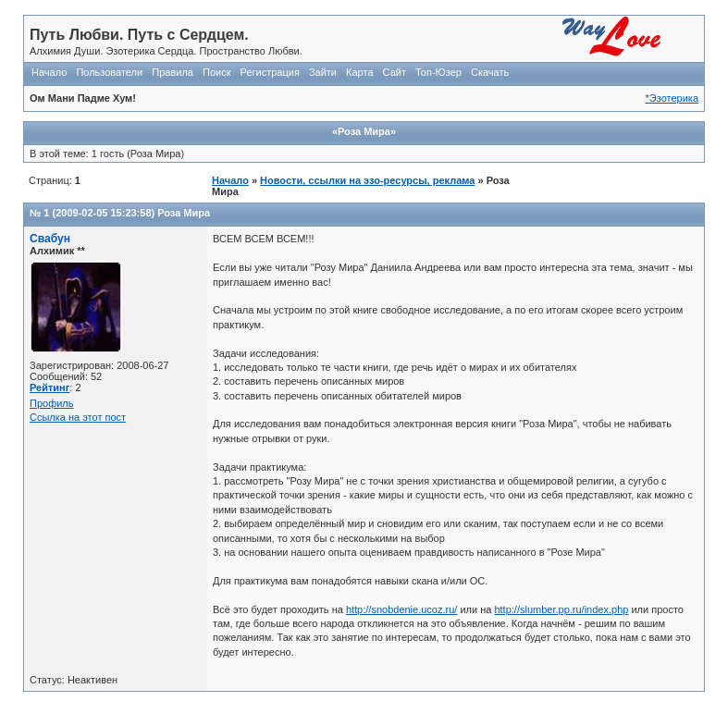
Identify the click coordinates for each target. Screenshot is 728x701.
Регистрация (270, 72)
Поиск (216, 72)
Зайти (323, 72)
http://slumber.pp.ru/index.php (561, 609)
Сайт (395, 72)
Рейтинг (49, 387)
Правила (173, 72)
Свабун (50, 239)
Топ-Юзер (438, 72)
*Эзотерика (672, 98)
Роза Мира (184, 213)
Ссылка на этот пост (78, 417)
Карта (359, 72)
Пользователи (109, 72)
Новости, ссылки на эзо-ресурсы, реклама (367, 180)
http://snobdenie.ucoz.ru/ (401, 609)
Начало (49, 72)
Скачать (490, 72)
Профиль (52, 403)
